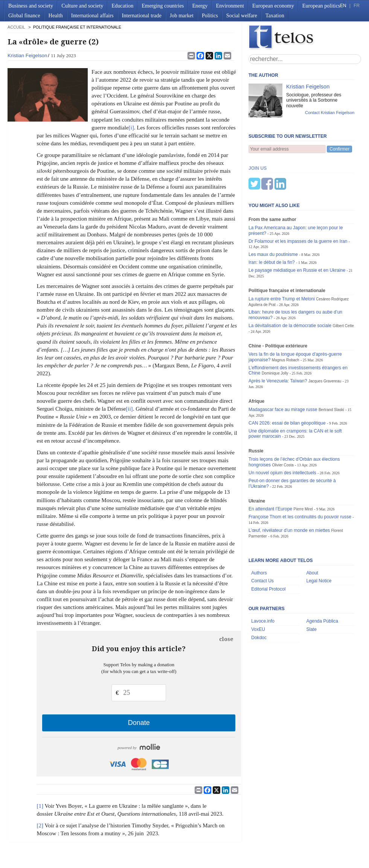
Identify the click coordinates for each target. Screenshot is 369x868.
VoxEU (258, 592)
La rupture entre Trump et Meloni (282, 262)
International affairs (92, 15)
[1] (40, 806)
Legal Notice (319, 544)
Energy (200, 6)
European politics (321, 6)
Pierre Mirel (303, 472)
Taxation (275, 15)
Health (56, 15)
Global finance (24, 15)
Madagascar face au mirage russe (283, 372)
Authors (259, 536)
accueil (16, 27)
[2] (40, 825)
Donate (139, 723)
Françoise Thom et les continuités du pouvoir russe (300, 480)
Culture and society (82, 6)
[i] (131, 128)
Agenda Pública (322, 584)
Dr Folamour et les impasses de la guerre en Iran (298, 204)
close (226, 639)
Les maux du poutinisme (273, 217)
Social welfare (242, 15)
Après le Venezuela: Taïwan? (278, 344)
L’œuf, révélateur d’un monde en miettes (289, 493)
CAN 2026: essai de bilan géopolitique (287, 386)
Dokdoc (259, 600)
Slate (311, 592)
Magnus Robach (286, 323)
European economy (273, 6)
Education (122, 6)
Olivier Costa (283, 428)
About (312, 536)
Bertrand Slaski (331, 372)
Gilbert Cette (343, 289)
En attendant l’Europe (270, 472)
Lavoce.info (263, 584)
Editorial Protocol (268, 552)
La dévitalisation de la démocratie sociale (290, 288)
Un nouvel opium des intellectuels (282, 436)
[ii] (129, 409)
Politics (210, 15)
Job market (182, 15)
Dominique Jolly (275, 336)
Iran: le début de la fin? (272, 225)
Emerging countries (163, 6)
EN (343, 6)
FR (357, 6)
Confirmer (339, 149)
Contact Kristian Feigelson (330, 113)
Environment (230, 6)
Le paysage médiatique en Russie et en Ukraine (297, 233)
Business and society (31, 6)
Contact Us (262, 544)
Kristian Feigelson (27, 56)
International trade (142, 15)
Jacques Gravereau (325, 344)
